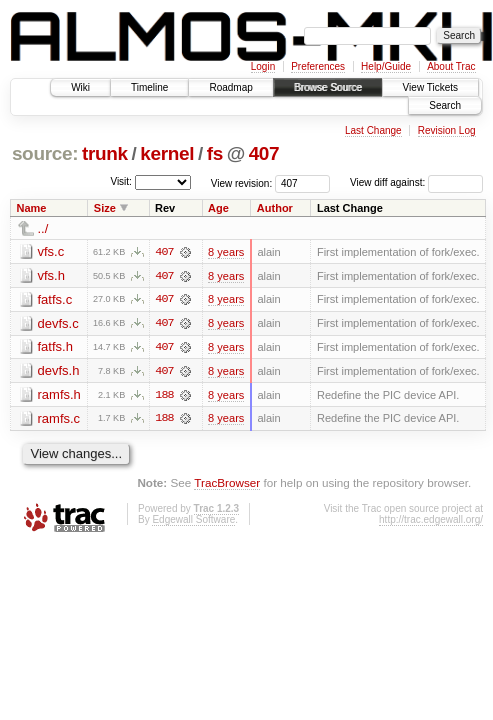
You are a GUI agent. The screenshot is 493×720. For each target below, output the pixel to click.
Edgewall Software (193, 521)
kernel (167, 153)
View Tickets (430, 87)
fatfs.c (55, 299)
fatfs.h (55, 347)
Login (263, 66)
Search (445, 105)
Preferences (318, 66)
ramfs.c (59, 419)
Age (218, 208)
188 (164, 396)
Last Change (373, 130)
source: (45, 153)
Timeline (149, 87)
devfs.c (58, 323)
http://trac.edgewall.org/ (431, 521)
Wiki (80, 87)
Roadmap (230, 87)
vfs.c (51, 251)
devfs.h (59, 371)
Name (32, 208)
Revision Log (447, 130)
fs (215, 153)
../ (43, 228)
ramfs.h (59, 395)
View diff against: (416, 182)
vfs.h (51, 275)
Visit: (121, 181)
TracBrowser (227, 484)
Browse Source (328, 87)
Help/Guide (386, 66)
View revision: (242, 182)
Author (275, 208)
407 (264, 153)
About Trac (451, 66)
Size (105, 208)
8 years (226, 252)
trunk (105, 153)
